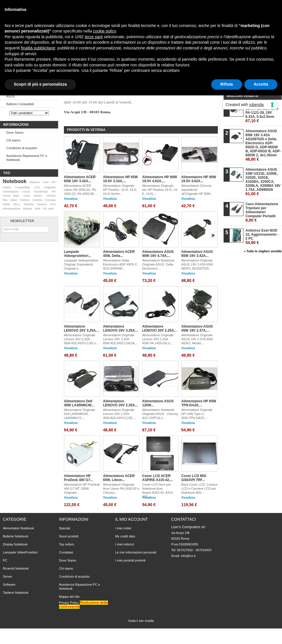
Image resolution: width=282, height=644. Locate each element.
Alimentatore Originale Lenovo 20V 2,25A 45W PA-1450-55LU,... (158, 339)
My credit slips (125, 536)
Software (9, 585)
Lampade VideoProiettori (20, 552)
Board (38, 196)
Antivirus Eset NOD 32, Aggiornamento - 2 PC (262, 237)
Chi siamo (13, 140)
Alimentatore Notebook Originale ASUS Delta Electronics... (159, 264)
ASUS (11, 96)
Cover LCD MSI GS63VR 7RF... (194, 478)
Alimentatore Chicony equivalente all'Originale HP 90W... (197, 190)
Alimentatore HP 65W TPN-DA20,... (199, 403)
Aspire (7, 187)
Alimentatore (11, 192)
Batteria (35, 182)
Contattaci (66, 552)
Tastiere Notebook (16, 593)
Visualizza (71, 199)
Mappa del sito (69, 597)
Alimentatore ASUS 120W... (158, 403)
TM (54, 192)
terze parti (94, 37)
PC (5, 560)
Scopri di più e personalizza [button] (40, 84)
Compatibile (22, 187)
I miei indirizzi (125, 544)
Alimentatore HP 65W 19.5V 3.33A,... (120, 179)
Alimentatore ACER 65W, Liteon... (119, 478)
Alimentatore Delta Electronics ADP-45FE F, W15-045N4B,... (120, 264)
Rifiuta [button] (227, 84)
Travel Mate (11, 196)
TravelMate (41, 192)
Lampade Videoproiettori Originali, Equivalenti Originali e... (81, 264)
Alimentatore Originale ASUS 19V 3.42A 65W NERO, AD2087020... (197, 264)
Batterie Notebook (16, 536)
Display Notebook (15, 544)
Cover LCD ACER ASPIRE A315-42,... (158, 478)
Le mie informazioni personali (136, 552)
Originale (50, 187)
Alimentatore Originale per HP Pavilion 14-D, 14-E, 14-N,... (160, 190)
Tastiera (42, 204)
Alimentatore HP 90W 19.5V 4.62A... (199, 179)
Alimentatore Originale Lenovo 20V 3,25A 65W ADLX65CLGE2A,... (121, 339)
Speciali (65, 528)
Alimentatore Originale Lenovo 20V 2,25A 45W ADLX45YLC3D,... (119, 414)
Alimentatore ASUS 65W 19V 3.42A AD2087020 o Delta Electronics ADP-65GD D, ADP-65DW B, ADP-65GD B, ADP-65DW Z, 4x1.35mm (263, 145)
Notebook (15, 181)
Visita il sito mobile (141, 621)
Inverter (37, 200)
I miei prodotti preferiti (130, 560)
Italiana (28, 208)
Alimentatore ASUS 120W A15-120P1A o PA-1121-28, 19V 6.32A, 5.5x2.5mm (262, 113)
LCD (37, 187)
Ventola (51, 196)
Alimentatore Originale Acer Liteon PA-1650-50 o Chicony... (121, 489)
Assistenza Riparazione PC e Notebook (27, 158)
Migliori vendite (243, 96)
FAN (53, 204)
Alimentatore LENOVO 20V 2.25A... (160, 328)
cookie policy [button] (104, 31)
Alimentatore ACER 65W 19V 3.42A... (80, 179)
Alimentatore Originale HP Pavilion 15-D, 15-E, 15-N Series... (120, 190)
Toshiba (28, 204)
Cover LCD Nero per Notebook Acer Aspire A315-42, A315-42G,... (158, 491)
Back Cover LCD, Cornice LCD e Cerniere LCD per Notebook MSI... (199, 489)
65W (37, 208)
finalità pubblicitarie (38, 48)
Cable (6, 204)
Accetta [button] (261, 84)
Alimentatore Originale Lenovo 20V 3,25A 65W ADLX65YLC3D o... (81, 339)
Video (14, 200)
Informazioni (16, 125)
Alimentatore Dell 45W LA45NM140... (79, 403)
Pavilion (25, 200)
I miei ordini (123, 528)
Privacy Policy (69, 603)
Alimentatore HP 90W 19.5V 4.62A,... (160, 179)
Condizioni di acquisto (22, 148)
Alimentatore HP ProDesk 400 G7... (78, 478)
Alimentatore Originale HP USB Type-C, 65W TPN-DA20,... (197, 414)
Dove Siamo (15, 132)
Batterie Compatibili (20, 104)
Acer (45, 182)
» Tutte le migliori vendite (263, 251)
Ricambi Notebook (16, 568)
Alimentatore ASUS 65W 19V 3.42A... (197, 254)
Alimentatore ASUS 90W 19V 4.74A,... (158, 254)
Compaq (50, 200)
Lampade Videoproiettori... (78, 254)
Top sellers (67, 544)
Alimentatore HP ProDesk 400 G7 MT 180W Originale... (82, 489)
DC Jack (48, 208)
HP (54, 182)
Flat (5, 200)
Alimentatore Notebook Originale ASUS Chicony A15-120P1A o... (160, 414)
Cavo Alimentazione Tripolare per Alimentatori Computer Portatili (262, 212)
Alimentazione (12, 208)
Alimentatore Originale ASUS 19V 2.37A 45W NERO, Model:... (197, 339)
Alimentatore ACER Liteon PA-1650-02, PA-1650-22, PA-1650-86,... (81, 190)
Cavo (27, 196)
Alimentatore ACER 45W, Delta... (119, 254)
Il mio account (132, 519)
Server (7, 576)
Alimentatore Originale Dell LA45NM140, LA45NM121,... (80, 414)
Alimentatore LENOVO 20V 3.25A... (81, 328)
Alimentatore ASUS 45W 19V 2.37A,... (197, 328)
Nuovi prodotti (69, 536)
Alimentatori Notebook (18, 528)
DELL (17, 204)
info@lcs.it (188, 556)
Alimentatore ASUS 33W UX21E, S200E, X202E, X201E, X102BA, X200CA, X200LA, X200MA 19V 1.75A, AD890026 (263, 182)
